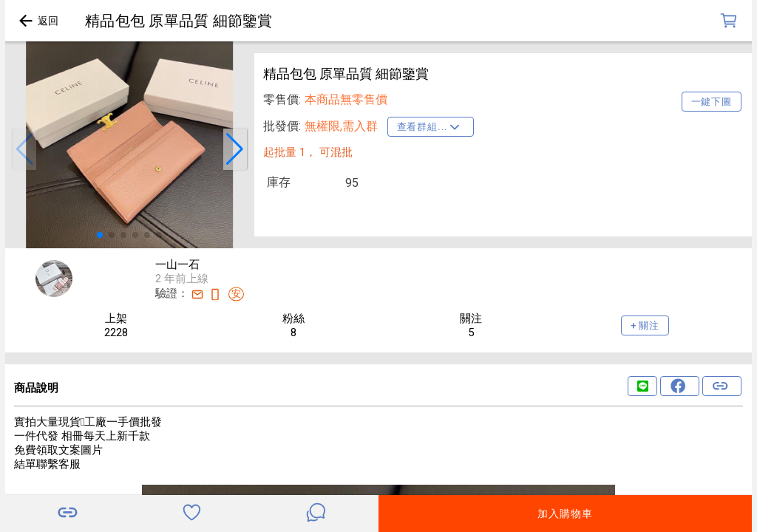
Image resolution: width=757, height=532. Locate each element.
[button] (24, 149)
